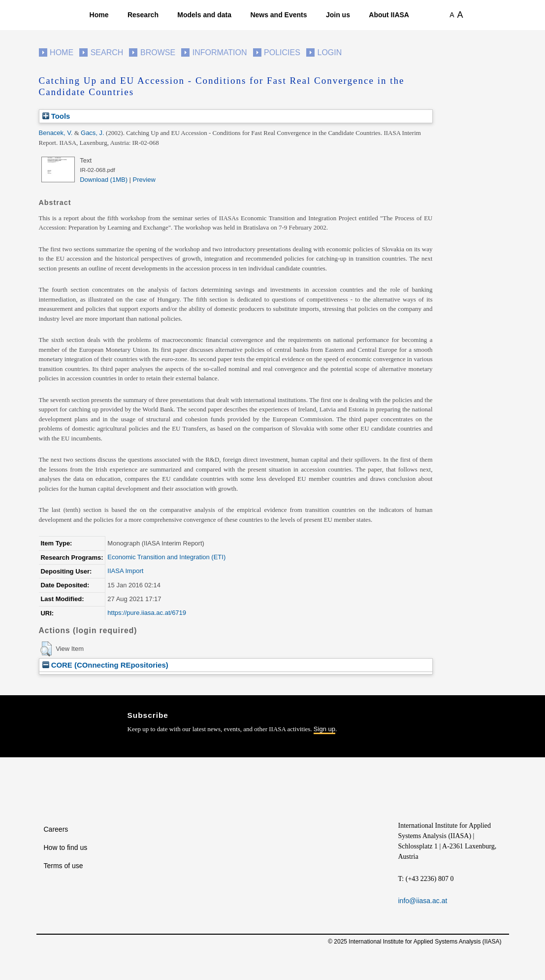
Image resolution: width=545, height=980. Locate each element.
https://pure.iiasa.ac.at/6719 (147, 613)
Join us (338, 15)
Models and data (204, 15)
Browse (158, 52)
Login (330, 52)
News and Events (278, 15)
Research (143, 15)
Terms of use (64, 866)
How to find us (66, 847)
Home (99, 15)
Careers (56, 829)
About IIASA (389, 15)
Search (107, 52)
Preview (144, 180)
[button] (46, 649)
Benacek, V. (56, 133)
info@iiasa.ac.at (423, 901)
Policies (282, 52)
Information (220, 52)
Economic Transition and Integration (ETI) (166, 557)
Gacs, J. (93, 133)
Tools (56, 116)
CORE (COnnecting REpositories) (105, 665)
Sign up (324, 729)
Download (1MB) (104, 180)
